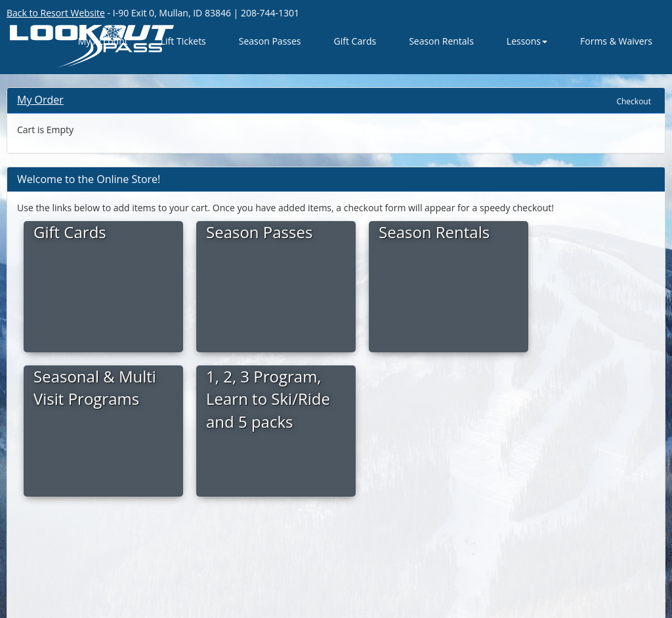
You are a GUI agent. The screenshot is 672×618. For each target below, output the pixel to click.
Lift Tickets (183, 41)
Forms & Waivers (616, 41)
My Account (103, 41)
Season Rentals (441, 41)
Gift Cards (355, 41)
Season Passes (270, 41)
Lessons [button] (527, 41)
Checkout (634, 101)
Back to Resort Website (56, 13)
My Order (40, 100)
